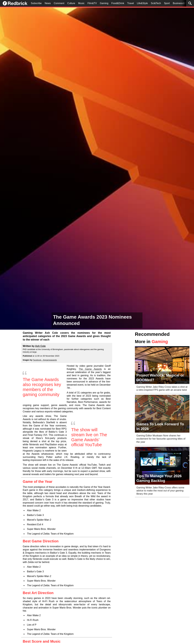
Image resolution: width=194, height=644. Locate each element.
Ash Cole (40, 346)
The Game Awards (90, 369)
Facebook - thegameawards (45, 360)
